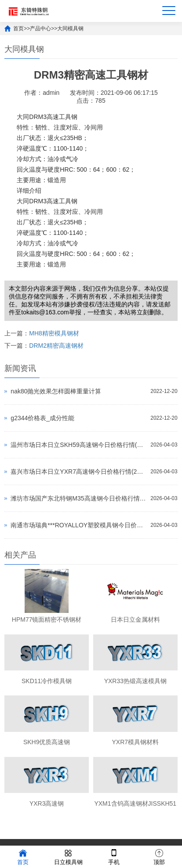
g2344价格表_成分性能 (42, 418)
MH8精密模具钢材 (54, 333)
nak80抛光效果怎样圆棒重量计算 (56, 391)
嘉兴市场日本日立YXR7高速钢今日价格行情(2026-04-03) (78, 472)
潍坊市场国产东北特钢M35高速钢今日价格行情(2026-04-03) (78, 498)
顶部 (159, 856)
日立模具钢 (68, 856)
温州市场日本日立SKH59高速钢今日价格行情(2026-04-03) (78, 445)
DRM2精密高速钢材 (56, 346)
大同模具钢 (70, 29)
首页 (18, 29)
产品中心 (40, 29)
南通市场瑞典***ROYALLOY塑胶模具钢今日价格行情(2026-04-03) (78, 525)
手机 (114, 856)
